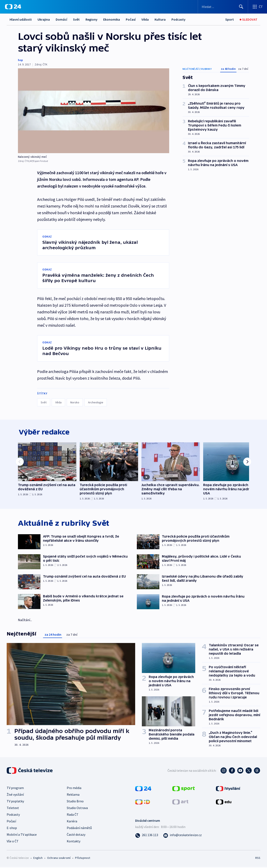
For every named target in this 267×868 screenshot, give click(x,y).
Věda (145, 19)
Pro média (74, 789)
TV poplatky (15, 802)
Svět (76, 19)
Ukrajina (44, 19)
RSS (258, 859)
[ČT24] (13, 7)
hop (20, 60)
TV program (15, 789)
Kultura (160, 19)
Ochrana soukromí (59, 859)
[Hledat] (241, 7)
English (38, 859)
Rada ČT (73, 815)
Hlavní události (21, 19)
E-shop (12, 829)
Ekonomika (112, 19)
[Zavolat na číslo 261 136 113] (147, 836)
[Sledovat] (249, 19)
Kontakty (74, 842)
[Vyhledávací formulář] (223, 7)
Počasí (131, 19)
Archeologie (96, 402)
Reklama (73, 795)
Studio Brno (75, 802)
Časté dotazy (76, 835)
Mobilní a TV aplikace (22, 835)
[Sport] (230, 19)
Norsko (75, 402)
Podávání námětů (79, 829)
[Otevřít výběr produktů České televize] (258, 7)
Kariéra (72, 822)
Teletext (13, 809)
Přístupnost (83, 859)
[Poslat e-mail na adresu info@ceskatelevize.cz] (182, 836)
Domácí (61, 19)
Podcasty (178, 19)
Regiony (91, 19)
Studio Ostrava (77, 809)
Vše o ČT (13, 842)
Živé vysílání (15, 795)
